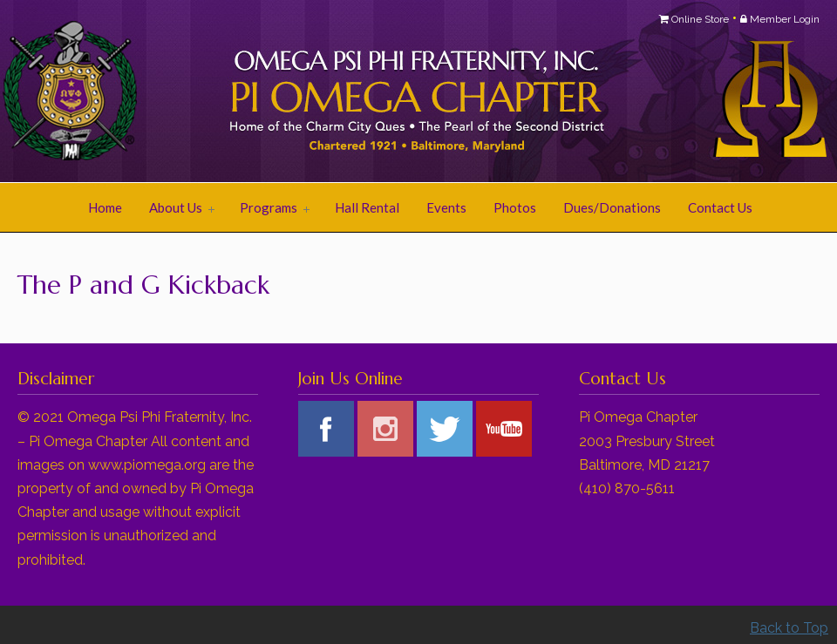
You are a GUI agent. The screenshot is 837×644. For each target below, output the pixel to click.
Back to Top (789, 628)
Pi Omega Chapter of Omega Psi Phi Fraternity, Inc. (235, 92)
